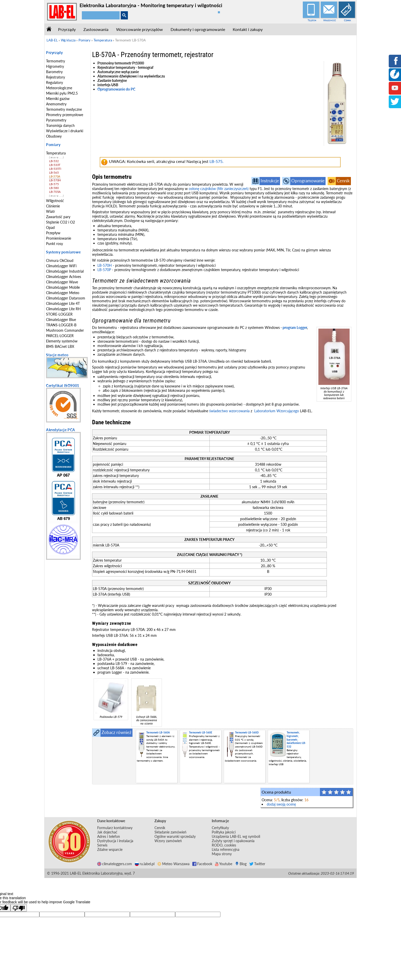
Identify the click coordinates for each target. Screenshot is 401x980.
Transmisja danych (60, 125)
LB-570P (104, 270)
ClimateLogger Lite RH (63, 309)
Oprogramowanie (308, 181)
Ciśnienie (53, 206)
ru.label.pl (145, 864)
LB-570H (55, 180)
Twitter (257, 864)
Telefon (312, 20)
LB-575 (54, 184)
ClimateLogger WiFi (61, 266)
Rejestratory (55, 77)
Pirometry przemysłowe (65, 115)
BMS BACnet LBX (60, 346)
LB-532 (54, 161)
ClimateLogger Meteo (63, 293)
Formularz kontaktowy (115, 828)
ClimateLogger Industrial (65, 271)
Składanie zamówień (170, 832)
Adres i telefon (109, 836)
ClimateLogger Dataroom (66, 298)
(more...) (57, 157)
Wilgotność (55, 201)
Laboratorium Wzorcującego (277, 411)
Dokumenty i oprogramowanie (198, 29)
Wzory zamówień (168, 841)
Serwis (102, 845)
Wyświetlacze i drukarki (65, 131)
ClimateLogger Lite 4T (63, 303)
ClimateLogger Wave (62, 282)
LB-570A (55, 176)
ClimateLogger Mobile (63, 287)
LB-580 (54, 188)
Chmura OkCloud (60, 260)
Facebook (202, 864)
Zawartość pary (58, 217)
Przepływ (53, 233)
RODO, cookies (224, 845)
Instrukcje (270, 181)
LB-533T (55, 165)
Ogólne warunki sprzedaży (175, 836)
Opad (50, 227)
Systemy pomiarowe (63, 252)
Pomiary (53, 145)
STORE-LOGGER (59, 314)
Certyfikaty (220, 828)
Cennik (348, 20)
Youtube (224, 864)
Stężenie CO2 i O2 (60, 222)
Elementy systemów (62, 341)
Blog (241, 864)
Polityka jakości (224, 832)
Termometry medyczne (64, 109)
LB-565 (54, 172)
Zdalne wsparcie (110, 849)
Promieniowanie (59, 238)
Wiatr (51, 211)
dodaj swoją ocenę (281, 804)
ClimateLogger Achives (64, 277)
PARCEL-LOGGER (60, 336)
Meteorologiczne (59, 88)
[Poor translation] (19, 908)
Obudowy (54, 136)
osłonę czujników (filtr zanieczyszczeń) (219, 189)
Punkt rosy (54, 244)
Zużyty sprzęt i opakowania (233, 841)
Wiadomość (330, 20)
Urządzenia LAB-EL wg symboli (236, 836)
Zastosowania (96, 29)
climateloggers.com (115, 864)
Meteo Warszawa (173, 864)
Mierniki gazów (58, 99)
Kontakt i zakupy (248, 29)
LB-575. (216, 161)
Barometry (54, 72)
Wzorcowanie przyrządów (140, 29)
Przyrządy (67, 29)
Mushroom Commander (65, 330)
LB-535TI (55, 169)
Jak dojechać (107, 832)
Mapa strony (222, 854)
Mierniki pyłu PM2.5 (62, 93)
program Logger (295, 327)
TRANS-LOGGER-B (61, 325)
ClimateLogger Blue (61, 320)
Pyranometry (56, 120)
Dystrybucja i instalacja (115, 841)
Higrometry (55, 66)
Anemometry (56, 104)
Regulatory (54, 82)
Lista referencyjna (226, 849)
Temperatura (56, 153)
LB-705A (55, 192)
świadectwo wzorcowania (229, 411)
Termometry (55, 61)
